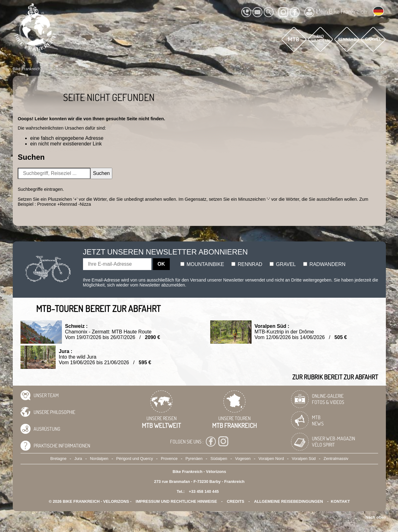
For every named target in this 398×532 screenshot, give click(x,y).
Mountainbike (202, 264)
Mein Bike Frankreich (336, 12)
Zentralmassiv (336, 459)
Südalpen (219, 459)
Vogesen (243, 459)
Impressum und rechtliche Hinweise (176, 501)
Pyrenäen (194, 459)
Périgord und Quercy (135, 459)
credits (235, 501)
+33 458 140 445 (204, 491)
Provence (169, 459)
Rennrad (247, 264)
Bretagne (58, 459)
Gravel (283, 264)
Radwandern (324, 264)
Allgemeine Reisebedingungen (289, 501)
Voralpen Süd (304, 459)
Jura (78, 459)
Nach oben (376, 517)
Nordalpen (99, 459)
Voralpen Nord (271, 459)
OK (161, 264)
